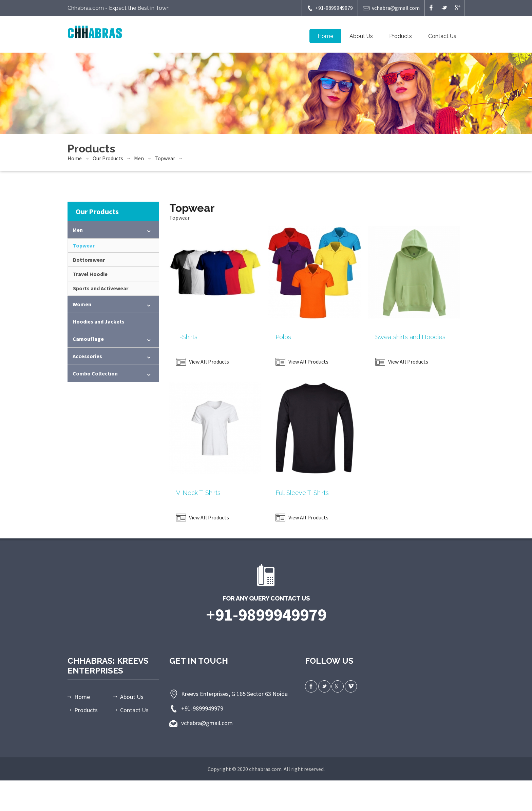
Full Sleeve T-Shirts (302, 493)
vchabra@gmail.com (391, 8)
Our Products (108, 158)
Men (139, 158)
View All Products (203, 362)
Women (82, 304)
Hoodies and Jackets (99, 321)
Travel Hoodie (90, 274)
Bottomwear (89, 260)
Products (401, 36)
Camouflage (88, 339)
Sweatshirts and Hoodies (410, 337)
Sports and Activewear (101, 288)
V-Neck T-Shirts (198, 493)
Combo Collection (95, 373)
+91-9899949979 (330, 8)
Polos (283, 337)
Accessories (87, 356)
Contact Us (442, 36)
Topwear (165, 158)
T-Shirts (187, 337)
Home (325, 36)
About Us (361, 36)
